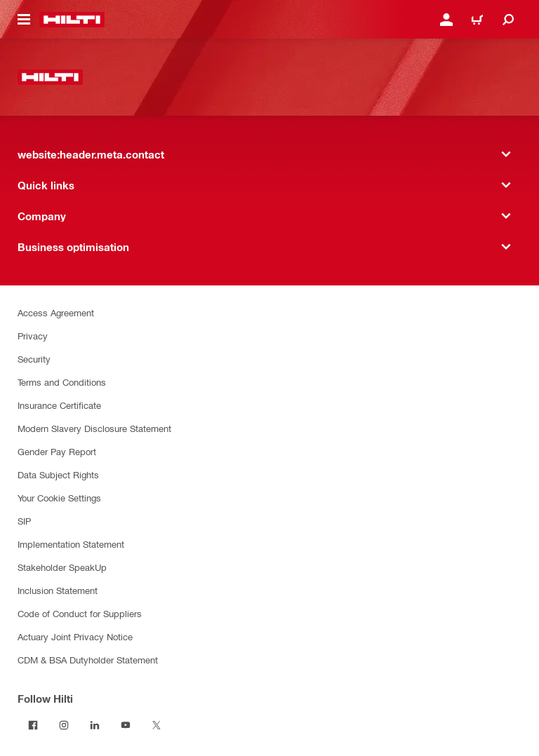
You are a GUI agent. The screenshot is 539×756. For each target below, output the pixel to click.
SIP (24, 521)
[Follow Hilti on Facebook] (33, 725)
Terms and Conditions (62, 382)
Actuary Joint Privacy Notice (75, 636)
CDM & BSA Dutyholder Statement (88, 660)
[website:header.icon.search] (508, 20)
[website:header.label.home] (72, 20)
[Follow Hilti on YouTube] (126, 725)
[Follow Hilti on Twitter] (157, 725)
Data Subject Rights (58, 474)
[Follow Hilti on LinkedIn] (95, 725)
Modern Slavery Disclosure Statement (94, 428)
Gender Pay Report (57, 451)
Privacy (33, 336)
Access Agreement (56, 312)
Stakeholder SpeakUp (62, 567)
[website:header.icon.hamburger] (24, 20)
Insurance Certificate (59, 405)
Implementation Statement (71, 544)
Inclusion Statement (58, 590)
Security (34, 359)
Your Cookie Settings (59, 498)
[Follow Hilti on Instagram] (64, 725)
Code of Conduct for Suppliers (80, 613)
